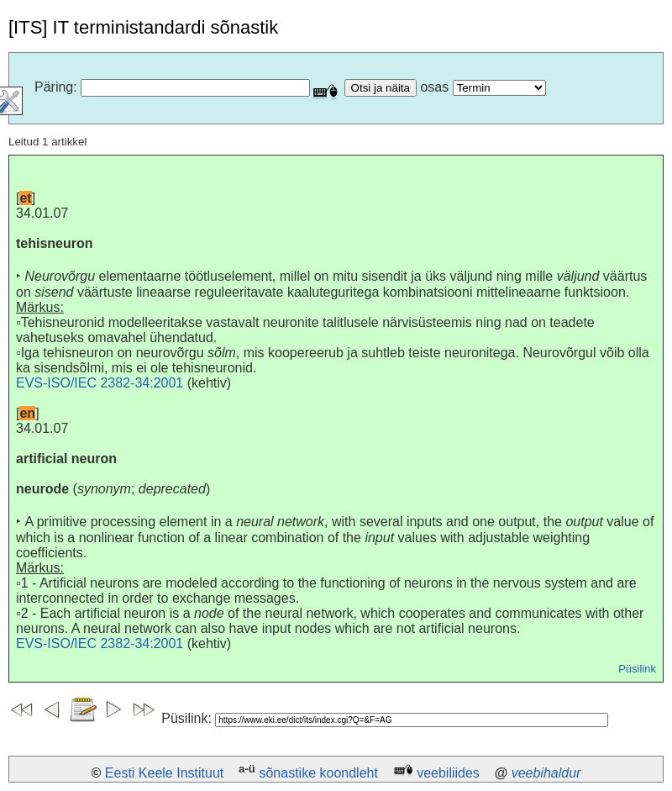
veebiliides (448, 773)
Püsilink (637, 669)
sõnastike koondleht (318, 773)
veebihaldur (546, 773)
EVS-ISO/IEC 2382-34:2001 (100, 383)
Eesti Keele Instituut (164, 773)
